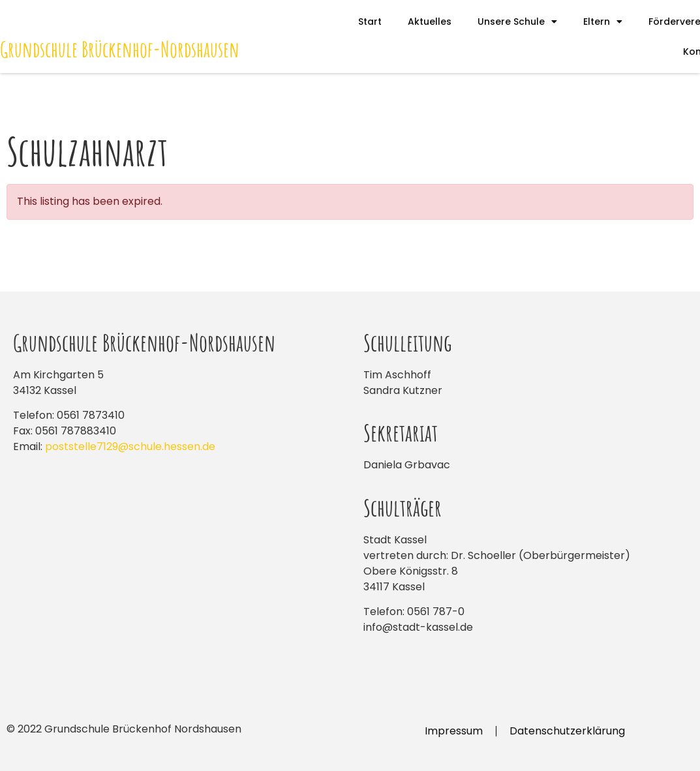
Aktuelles (430, 22)
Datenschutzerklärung (567, 731)
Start (370, 22)
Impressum (454, 731)
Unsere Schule (517, 22)
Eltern (603, 22)
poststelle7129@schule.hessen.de (130, 446)
